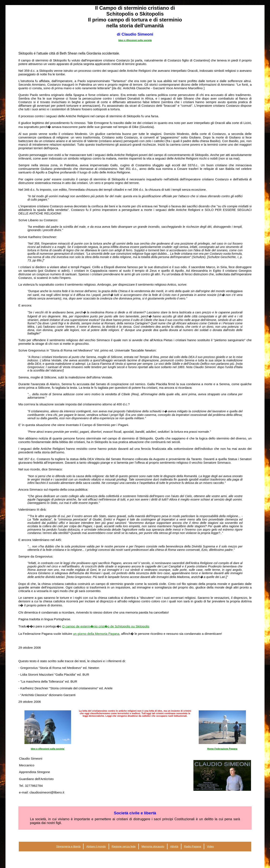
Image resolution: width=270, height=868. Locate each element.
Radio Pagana (192, 846)
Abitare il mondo (96, 846)
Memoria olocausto (153, 846)
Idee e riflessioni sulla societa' (48, 749)
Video (210, 846)
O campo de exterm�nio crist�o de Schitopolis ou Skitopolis (106, 626)
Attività (174, 846)
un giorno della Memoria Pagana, (97, 634)
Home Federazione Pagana (222, 749)
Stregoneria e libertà (68, 846)
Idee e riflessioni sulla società (135, 40)
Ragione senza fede (124, 846)
